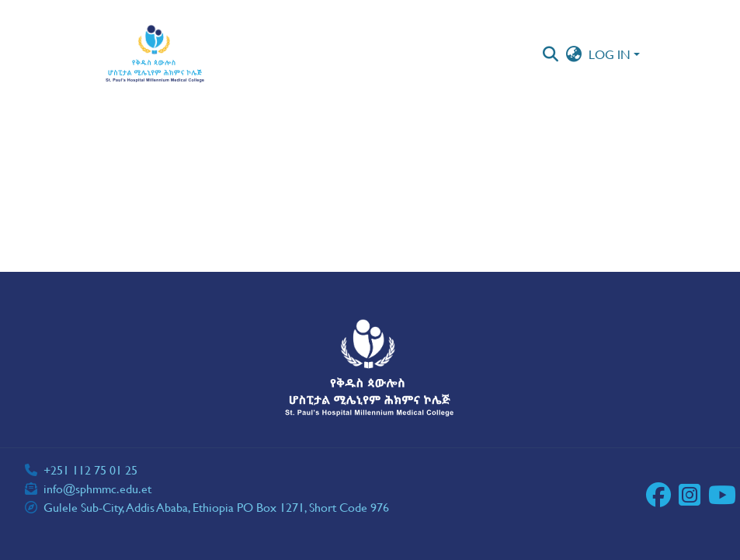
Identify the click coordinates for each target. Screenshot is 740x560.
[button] (156, 54)
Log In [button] (611, 54)
